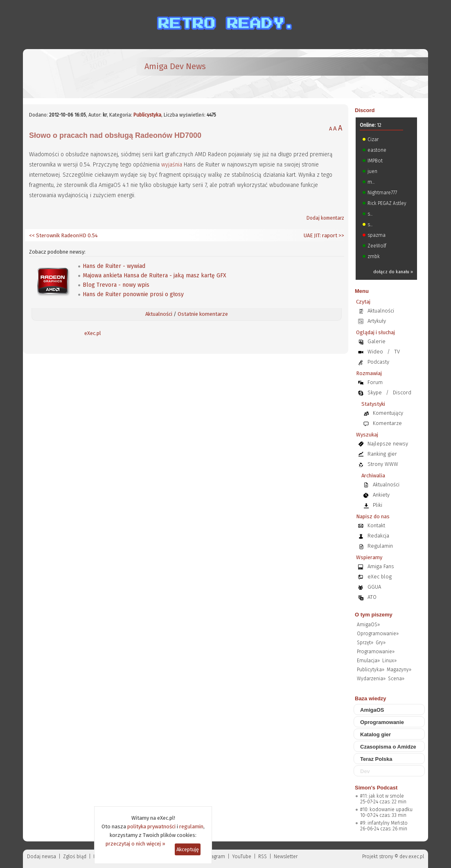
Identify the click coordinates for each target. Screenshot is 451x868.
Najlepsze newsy (388, 444)
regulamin (191, 826)
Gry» (381, 643)
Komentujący (388, 413)
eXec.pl (93, 333)
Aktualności (159, 314)
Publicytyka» (371, 670)
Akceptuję (188, 849)
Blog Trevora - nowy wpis (116, 285)
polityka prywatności (151, 826)
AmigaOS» (368, 625)
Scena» (396, 679)
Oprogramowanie (382, 722)
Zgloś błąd (75, 857)
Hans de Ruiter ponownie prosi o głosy (133, 294)
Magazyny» (399, 670)
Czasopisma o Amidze (388, 747)
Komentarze (387, 423)
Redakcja (378, 536)
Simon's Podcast (376, 788)
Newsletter (286, 857)
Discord (365, 110)
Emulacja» (368, 661)
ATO (372, 597)
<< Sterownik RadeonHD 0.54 (63, 235)
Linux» (389, 661)
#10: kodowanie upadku (386, 810)
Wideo (375, 352)
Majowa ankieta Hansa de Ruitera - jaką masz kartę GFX (154, 275)
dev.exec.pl (412, 857)
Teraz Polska (376, 759)
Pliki (378, 505)
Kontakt (376, 525)
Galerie (377, 341)
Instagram (214, 857)
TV (397, 352)
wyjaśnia (172, 165)
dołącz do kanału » (393, 272)
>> (341, 235)
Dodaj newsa (42, 857)
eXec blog (380, 577)
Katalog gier (375, 734)
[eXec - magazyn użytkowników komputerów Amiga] (72, 74)
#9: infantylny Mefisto (384, 823)
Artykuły (377, 321)
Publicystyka (147, 115)
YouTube (242, 857)
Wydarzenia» (371, 679)
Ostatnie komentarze (203, 314)
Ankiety (381, 495)
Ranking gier (382, 454)
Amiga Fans (381, 566)
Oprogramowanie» (378, 634)
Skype (375, 392)
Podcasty (378, 362)
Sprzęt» (365, 643)
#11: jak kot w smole (382, 796)
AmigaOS (372, 710)
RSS (263, 857)
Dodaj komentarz (325, 218)
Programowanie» (376, 652)
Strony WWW (383, 464)
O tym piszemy (374, 615)
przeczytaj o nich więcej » (135, 844)
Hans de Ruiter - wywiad (114, 266)
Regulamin (380, 546)
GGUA (374, 587)
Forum (375, 382)
